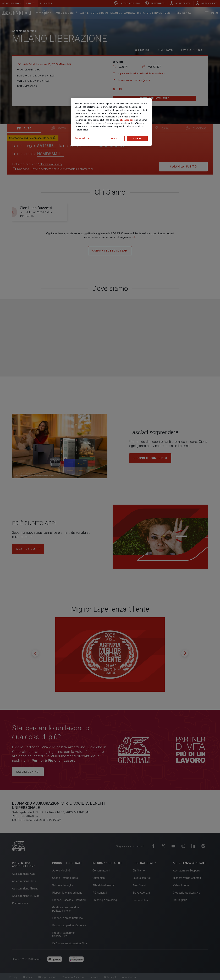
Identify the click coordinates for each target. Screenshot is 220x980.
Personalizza (82, 138)
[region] (111, 122)
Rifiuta (114, 138)
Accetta (137, 138)
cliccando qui (126, 120)
